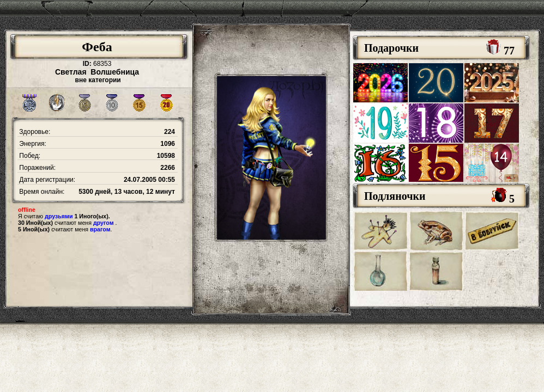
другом (104, 223)
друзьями (59, 216)
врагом (100, 229)
